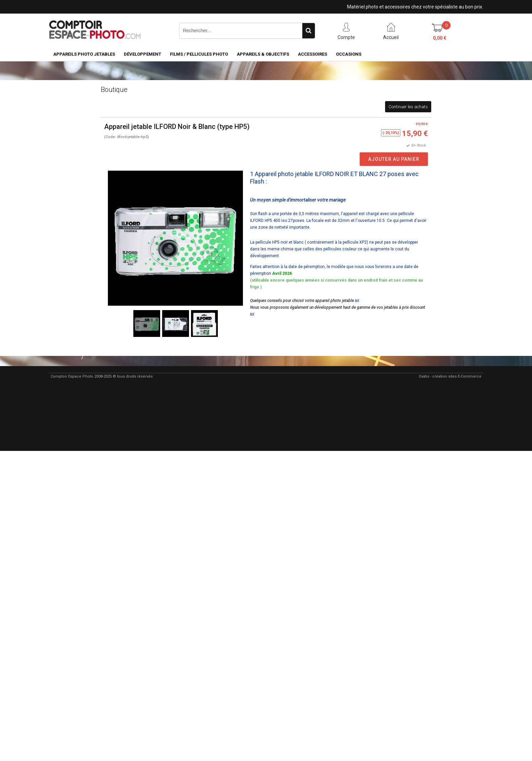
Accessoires (312, 54)
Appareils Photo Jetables (84, 54)
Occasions (349, 54)
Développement (142, 54)
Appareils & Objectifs (263, 54)
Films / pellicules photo (199, 54)
